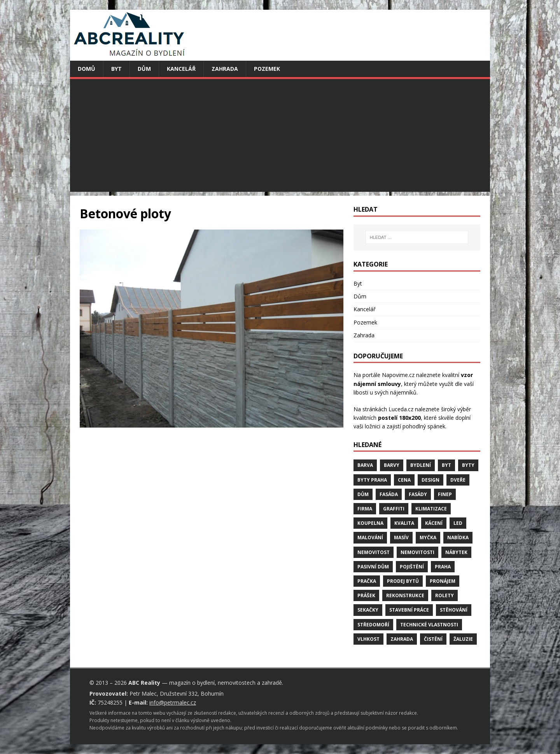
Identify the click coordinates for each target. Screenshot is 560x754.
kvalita (404, 523)
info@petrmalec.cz (173, 702)
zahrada (402, 639)
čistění (433, 639)
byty (468, 465)
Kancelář (181, 69)
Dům (144, 69)
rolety (444, 595)
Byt (116, 69)
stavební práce (409, 610)
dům (363, 494)
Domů (87, 69)
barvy (392, 465)
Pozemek (267, 69)
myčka (428, 537)
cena (404, 480)
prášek (366, 595)
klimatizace (431, 509)
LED (458, 523)
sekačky (368, 610)
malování (370, 537)
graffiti (394, 509)
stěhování (454, 610)
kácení (434, 523)
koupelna (370, 523)
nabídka (458, 537)
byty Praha (372, 480)
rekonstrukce (405, 595)
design (430, 480)
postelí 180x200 (399, 418)
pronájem (443, 581)
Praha (443, 567)
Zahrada (225, 69)
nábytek (456, 552)
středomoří (373, 625)
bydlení (421, 465)
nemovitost (374, 552)
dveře (458, 480)
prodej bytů (403, 581)
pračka (367, 581)
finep (445, 494)
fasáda (389, 494)
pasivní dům (373, 567)
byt (446, 465)
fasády (418, 494)
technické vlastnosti (429, 625)
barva (365, 465)
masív (401, 537)
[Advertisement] (280, 137)
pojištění (412, 567)
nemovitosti (417, 552)
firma (365, 509)
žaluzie (463, 639)
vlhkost (368, 639)
